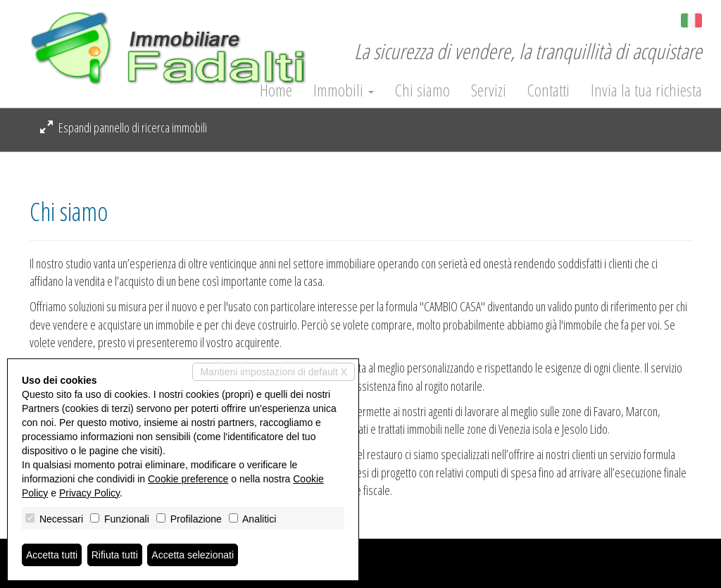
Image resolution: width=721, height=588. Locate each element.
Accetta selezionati (193, 555)
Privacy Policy (89, 493)
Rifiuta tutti (115, 555)
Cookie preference (188, 479)
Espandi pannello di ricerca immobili (124, 127)
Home (276, 90)
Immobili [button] (344, 90)
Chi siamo (422, 90)
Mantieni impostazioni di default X (274, 372)
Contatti (548, 90)
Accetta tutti (52, 555)
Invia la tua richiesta (646, 90)
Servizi (489, 90)
